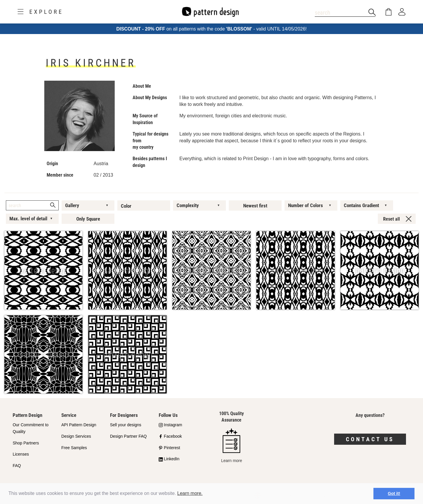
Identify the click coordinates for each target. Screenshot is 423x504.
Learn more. (190, 493)
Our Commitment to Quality (31, 428)
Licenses (21, 454)
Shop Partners (26, 443)
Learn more (232, 445)
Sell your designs (126, 425)
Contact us (370, 439)
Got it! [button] (394, 493)
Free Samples (74, 448)
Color (126, 206)
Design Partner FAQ (128, 436)
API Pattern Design (79, 425)
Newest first (255, 206)
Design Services (76, 436)
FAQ (17, 466)
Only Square (88, 219)
